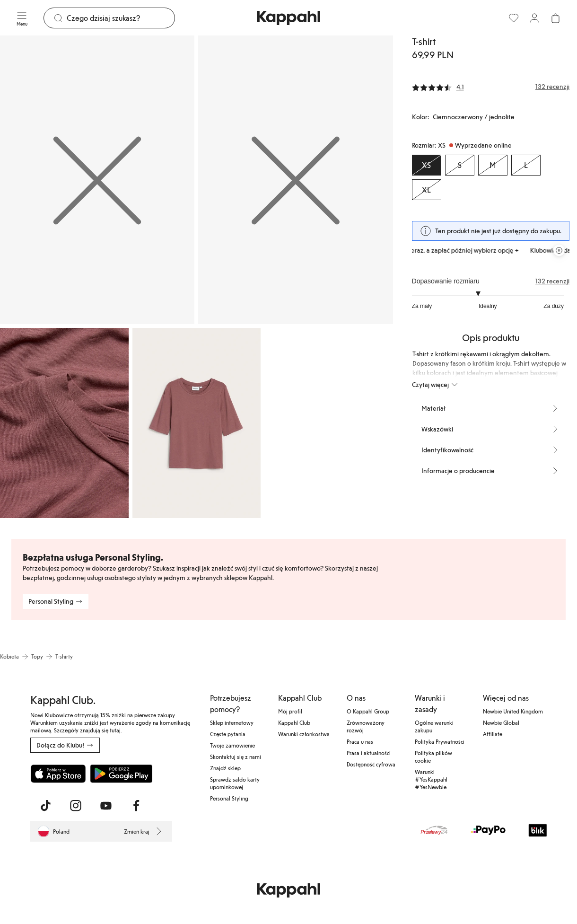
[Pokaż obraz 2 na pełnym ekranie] (295, 180)
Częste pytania (228, 734)
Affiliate (493, 734)
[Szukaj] (121, 18)
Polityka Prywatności (440, 741)
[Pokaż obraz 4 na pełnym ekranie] (197, 423)
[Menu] (22, 18)
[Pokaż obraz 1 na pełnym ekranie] (97, 180)
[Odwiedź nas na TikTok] (45, 806)
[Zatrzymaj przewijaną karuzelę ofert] (559, 250)
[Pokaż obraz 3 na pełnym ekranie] (64, 423)
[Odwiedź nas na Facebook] (136, 806)
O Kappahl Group (368, 711)
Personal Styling (229, 798)
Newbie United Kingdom (513, 711)
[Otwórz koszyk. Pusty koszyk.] (555, 18)
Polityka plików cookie (433, 757)
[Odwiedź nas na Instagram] (76, 806)
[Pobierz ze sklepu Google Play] (121, 774)
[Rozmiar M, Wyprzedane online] (493, 165)
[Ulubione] (514, 18)
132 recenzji (552, 281)
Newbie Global (501, 722)
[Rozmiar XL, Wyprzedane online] (427, 190)
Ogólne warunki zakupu (434, 726)
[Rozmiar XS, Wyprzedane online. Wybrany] (427, 165)
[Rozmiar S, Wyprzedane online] (460, 165)
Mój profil (290, 711)
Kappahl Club (294, 722)
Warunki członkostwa (304, 734)
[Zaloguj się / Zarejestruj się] (534, 18)
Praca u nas (360, 741)
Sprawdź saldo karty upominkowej (235, 783)
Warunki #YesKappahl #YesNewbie (431, 779)
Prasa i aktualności (369, 753)
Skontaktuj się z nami (236, 757)
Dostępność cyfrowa (371, 764)
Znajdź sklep (225, 768)
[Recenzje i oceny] (491, 87)
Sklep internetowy (232, 722)
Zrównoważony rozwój (366, 726)
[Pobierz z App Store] (58, 774)
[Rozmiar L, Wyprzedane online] (526, 165)
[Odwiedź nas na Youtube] (106, 806)
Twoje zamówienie (232, 745)
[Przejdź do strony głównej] (288, 18)
